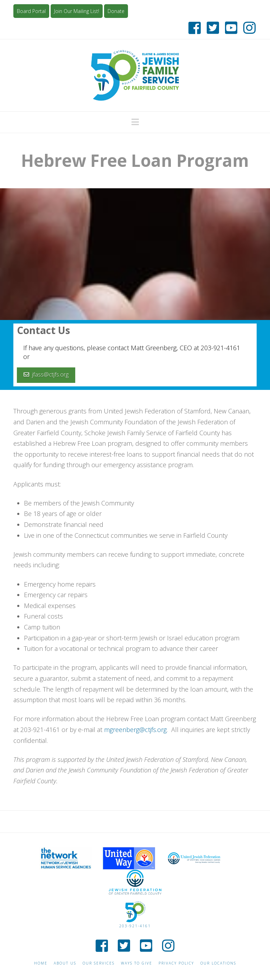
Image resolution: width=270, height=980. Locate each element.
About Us (65, 963)
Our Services (99, 963)
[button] (135, 122)
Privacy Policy (176, 963)
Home (41, 963)
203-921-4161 (135, 926)
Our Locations (218, 963)
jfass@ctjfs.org (46, 374)
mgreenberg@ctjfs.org (135, 730)
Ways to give (137, 963)
